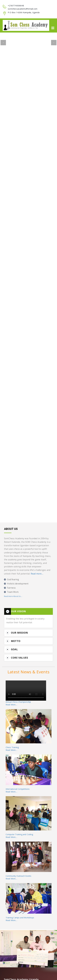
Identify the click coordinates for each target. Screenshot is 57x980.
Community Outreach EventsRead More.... (19, 877)
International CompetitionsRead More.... (18, 790)
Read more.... (37, 574)
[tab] (28, 611)
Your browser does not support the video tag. (26, 691)
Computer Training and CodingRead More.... (19, 836)
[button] (3, 43)
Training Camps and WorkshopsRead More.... (20, 919)
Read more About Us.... (13, 596)
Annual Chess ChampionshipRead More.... (18, 703)
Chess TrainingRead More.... (12, 749)
